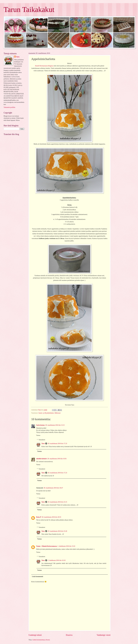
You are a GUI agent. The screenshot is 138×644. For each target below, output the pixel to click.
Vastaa (38, 435)
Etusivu (69, 635)
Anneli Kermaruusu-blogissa (44, 66)
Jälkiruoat (57, 413)
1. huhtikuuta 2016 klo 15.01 (66, 546)
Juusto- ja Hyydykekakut (46, 413)
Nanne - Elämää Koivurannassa (47, 546)
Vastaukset (42, 440)
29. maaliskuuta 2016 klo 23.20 (57, 531)
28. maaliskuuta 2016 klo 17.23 (57, 443)
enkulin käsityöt (41, 459)
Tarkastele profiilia (9, 107)
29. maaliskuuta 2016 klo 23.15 (57, 502)
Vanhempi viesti (104, 635)
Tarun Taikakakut (29, 9)
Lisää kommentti (38, 576)
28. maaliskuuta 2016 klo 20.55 (51, 517)
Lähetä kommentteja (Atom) (41, 640)
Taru (43, 443)
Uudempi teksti (35, 635)
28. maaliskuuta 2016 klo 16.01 (57, 459)
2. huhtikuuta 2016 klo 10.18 (57, 560)
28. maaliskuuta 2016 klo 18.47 (53, 488)
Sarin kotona (40, 425)
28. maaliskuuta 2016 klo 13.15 (55, 425)
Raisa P (39, 517)
